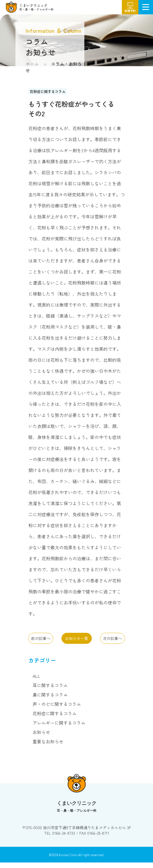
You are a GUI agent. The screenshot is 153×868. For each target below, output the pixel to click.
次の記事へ (112, 638)
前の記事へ (41, 638)
